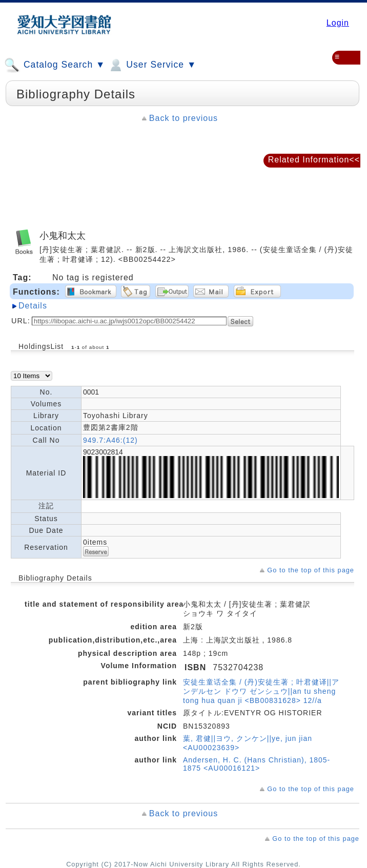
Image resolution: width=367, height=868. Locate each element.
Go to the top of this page (311, 570)
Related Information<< (314, 160)
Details (33, 306)
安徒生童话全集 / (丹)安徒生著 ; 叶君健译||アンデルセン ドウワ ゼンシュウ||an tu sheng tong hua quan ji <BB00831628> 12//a (261, 691)
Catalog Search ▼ (55, 65)
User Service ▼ (152, 65)
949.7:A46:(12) (110, 440)
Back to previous (183, 118)
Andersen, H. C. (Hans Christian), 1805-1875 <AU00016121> (257, 764)
